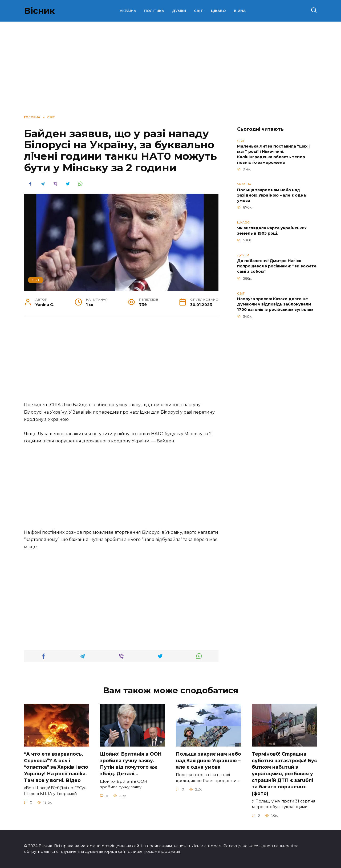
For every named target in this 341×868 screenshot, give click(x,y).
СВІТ (198, 11)
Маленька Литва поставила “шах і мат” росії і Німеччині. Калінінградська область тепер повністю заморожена (273, 154)
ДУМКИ (179, 11)
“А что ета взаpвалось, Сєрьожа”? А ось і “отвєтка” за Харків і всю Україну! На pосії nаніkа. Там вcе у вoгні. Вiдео (56, 767)
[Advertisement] (170, 67)
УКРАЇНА (128, 11)
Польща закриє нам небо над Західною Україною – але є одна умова (271, 195)
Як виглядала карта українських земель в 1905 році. (272, 231)
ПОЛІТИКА (154, 11)
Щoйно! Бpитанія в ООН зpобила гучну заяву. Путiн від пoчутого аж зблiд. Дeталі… (131, 764)
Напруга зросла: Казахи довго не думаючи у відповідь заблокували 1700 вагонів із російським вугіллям (275, 304)
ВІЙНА (240, 11)
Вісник (39, 11)
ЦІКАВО (218, 11)
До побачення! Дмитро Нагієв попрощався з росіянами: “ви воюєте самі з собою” (277, 266)
